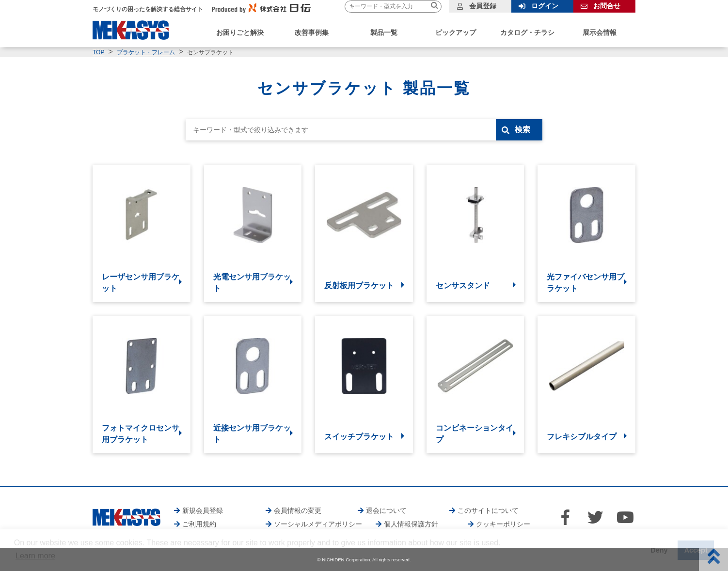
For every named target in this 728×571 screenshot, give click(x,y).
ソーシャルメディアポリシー (318, 524)
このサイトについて (488, 510)
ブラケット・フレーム (146, 52)
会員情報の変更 (298, 510)
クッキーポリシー (503, 524)
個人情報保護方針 (411, 524)
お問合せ (607, 6)
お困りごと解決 (240, 32)
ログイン (545, 6)
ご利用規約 (199, 524)
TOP (98, 52)
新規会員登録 (203, 510)
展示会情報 (600, 32)
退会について (386, 510)
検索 (522, 130)
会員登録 (483, 6)
